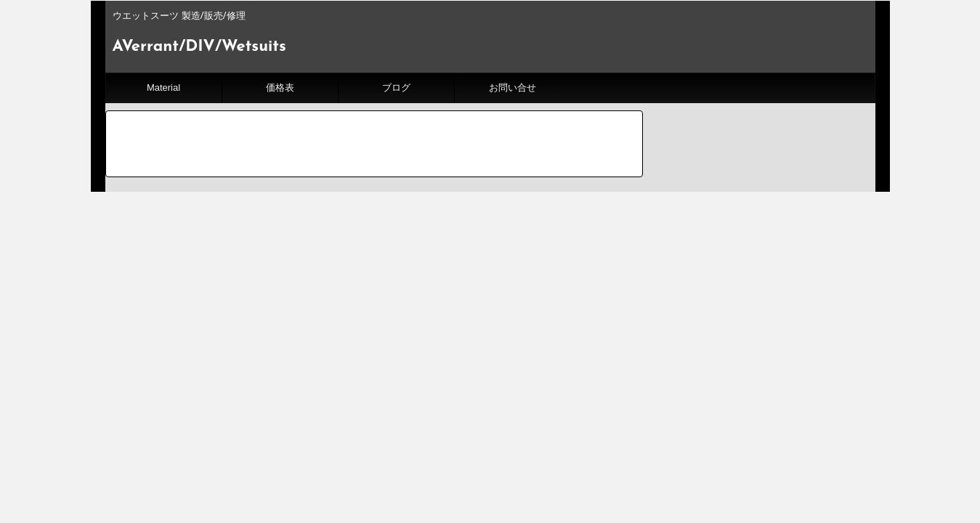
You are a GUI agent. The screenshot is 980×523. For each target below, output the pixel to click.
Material (163, 88)
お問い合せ (513, 88)
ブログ (396, 88)
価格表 (280, 88)
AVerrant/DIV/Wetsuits (199, 47)
